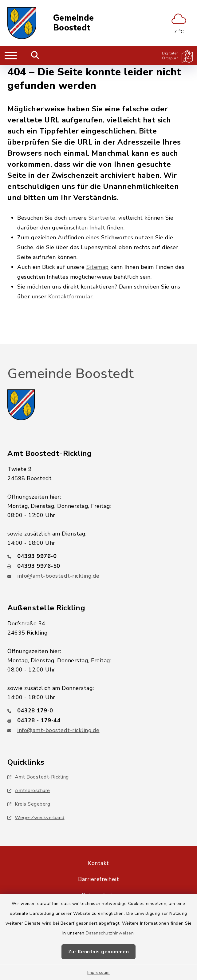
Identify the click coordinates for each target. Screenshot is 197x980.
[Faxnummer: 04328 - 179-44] (98, 720)
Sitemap (98, 267)
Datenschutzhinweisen (110, 933)
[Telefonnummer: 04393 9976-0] (98, 556)
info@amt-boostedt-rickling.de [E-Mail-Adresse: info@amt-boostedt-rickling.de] (58, 576)
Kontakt (98, 863)
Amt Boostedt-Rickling (38, 777)
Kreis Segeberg (29, 804)
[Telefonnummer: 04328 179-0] (98, 711)
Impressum (98, 972)
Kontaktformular (71, 297)
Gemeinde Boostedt (74, 23)
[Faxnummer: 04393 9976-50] (98, 566)
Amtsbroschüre (29, 791)
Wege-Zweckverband (36, 818)
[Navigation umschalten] (11, 56)
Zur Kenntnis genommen (99, 952)
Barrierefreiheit (98, 879)
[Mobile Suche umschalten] (35, 56)
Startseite (102, 218)
